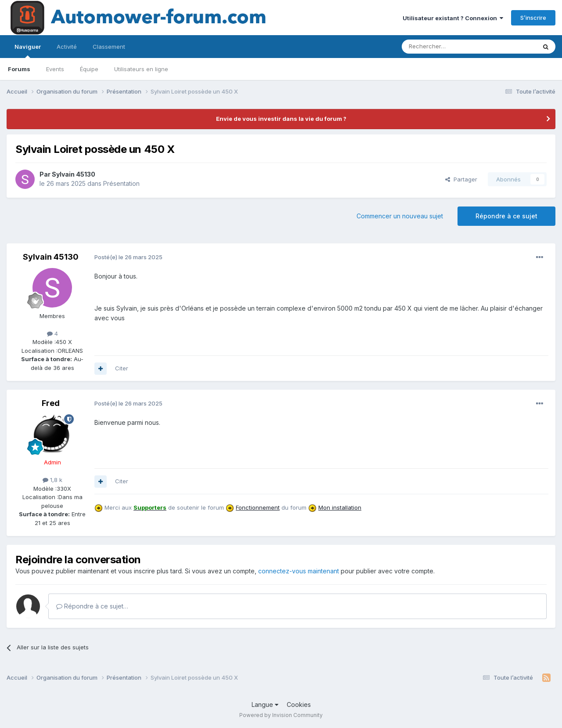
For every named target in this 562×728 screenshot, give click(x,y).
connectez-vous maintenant (299, 571)
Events (55, 69)
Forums (19, 69)
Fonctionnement (258, 507)
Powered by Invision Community (281, 715)
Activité (67, 47)
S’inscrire (533, 18)
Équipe (89, 69)
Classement (109, 47)
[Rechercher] (450, 47)
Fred (51, 403)
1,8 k (52, 480)
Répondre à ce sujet (506, 216)
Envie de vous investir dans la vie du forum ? (281, 119)
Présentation (121, 183)
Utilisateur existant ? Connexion (453, 18)
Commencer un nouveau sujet (400, 216)
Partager (461, 179)
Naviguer (28, 51)
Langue (265, 704)
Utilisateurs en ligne (141, 69)
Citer (122, 368)
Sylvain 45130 (74, 174)
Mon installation (340, 507)
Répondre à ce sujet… (92, 606)
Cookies (299, 704)
